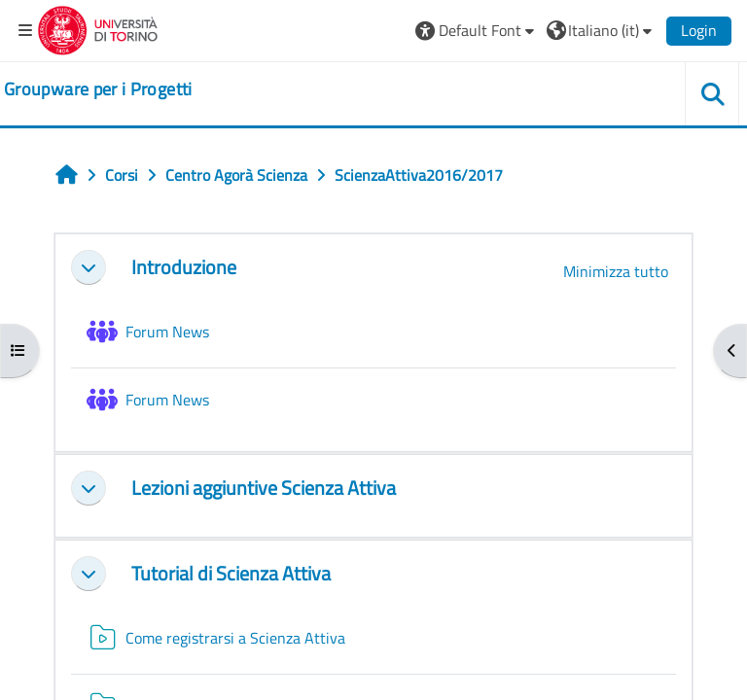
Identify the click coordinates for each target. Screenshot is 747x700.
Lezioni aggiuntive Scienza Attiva (264, 488)
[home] (98, 89)
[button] (477, 30)
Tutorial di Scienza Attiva (231, 574)
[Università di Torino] (98, 28)
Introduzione (184, 267)
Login (699, 30)
